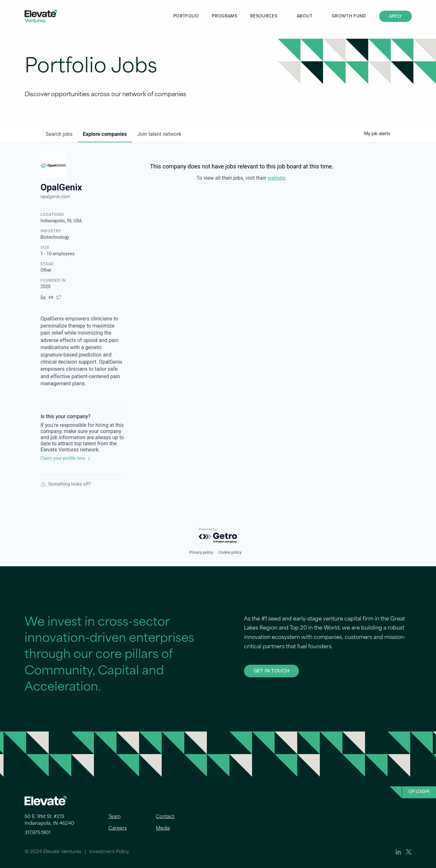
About (304, 16)
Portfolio (186, 16)
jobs (59, 134)
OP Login (419, 792)
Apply (395, 16)
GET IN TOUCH (272, 671)
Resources (264, 16)
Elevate (41, 16)
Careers (118, 828)
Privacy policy (201, 552)
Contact (165, 817)
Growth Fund (349, 16)
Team (115, 817)
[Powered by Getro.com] (218, 536)
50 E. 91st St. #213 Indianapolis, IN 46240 (49, 820)
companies (105, 134)
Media (163, 828)
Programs (224, 16)
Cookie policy (230, 552)
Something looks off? (66, 484)
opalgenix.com (56, 197)
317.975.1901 (37, 833)
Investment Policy (109, 852)
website (276, 178)
